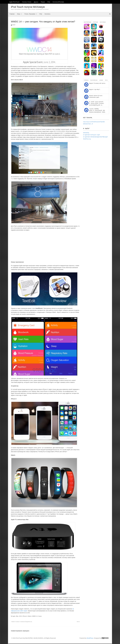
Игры (19, 14)
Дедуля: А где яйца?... (95, 89)
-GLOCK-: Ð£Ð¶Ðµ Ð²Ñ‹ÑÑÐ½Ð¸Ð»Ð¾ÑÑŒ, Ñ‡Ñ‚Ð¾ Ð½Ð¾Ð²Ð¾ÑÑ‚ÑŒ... (97, 111)
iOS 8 (21, 616)
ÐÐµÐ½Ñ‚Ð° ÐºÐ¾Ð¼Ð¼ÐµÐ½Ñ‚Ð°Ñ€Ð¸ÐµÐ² (95, 137)
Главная (12, 14)
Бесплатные (88, 22)
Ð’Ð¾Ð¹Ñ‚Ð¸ (86, 133)
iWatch (30, 616)
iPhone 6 (25, 616)
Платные (95, 22)
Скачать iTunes (27, 2)
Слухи (40, 616)
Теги (106, 80)
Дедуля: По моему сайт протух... (98, 83)
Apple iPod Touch (14, 2)
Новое (101, 80)
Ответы (86, 80)
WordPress (90, 638)
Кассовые (103, 22)
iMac (17, 616)
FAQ (49, 2)
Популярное (94, 80)
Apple (14, 616)
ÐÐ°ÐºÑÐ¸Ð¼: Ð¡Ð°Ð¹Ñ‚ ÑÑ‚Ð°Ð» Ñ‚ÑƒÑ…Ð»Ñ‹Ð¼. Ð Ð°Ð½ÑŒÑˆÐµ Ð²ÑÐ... (97, 103)
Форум (43, 2)
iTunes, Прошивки (30, 14)
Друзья (36, 2)
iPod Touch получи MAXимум (28, 7)
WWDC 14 (35, 616)
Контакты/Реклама (58, 2)
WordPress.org (87, 139)
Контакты (47, 14)
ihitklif (14, 25)
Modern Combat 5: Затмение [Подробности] (21, 622)
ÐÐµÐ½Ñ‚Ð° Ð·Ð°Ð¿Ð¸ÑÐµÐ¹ (92, 135)
